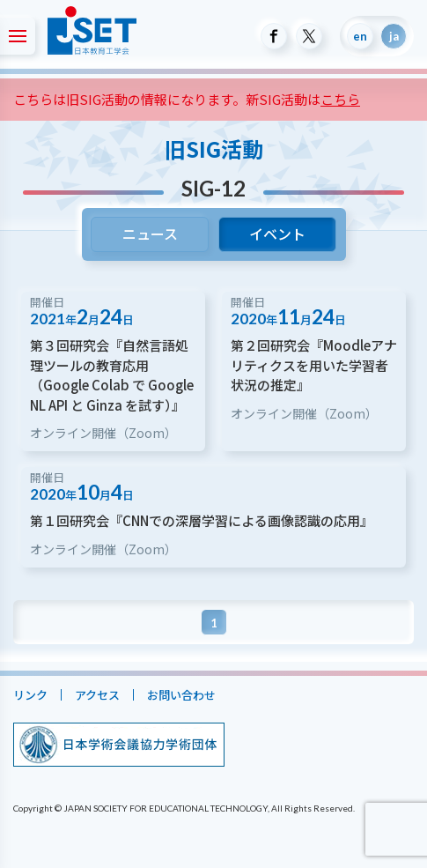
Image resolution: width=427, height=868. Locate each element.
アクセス (97, 695)
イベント (277, 234)
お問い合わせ (181, 695)
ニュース (149, 234)
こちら (340, 99)
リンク (30, 695)
